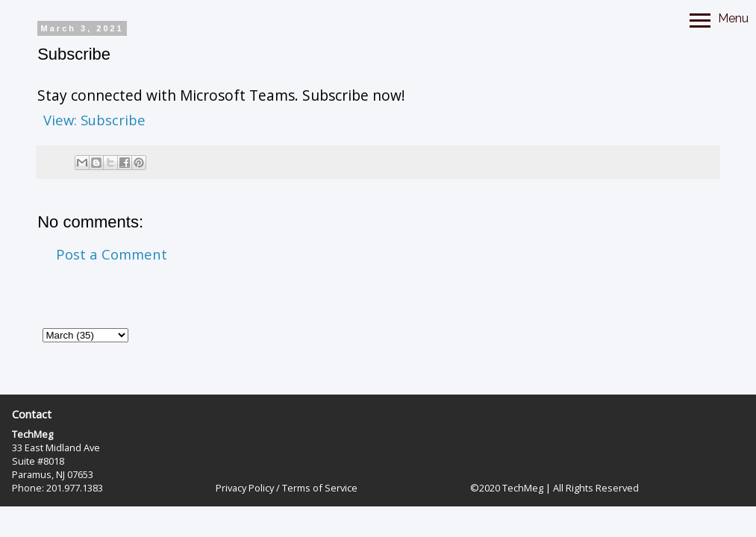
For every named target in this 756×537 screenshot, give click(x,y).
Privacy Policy (245, 488)
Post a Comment (112, 254)
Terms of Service (320, 488)
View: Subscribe (94, 120)
